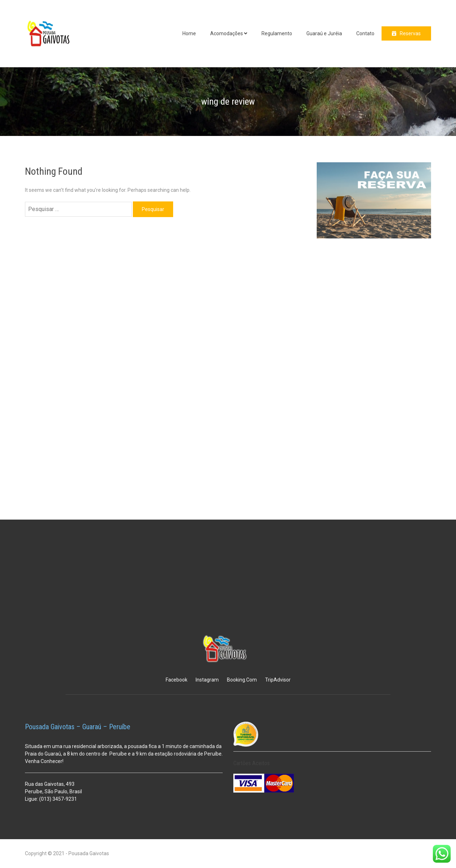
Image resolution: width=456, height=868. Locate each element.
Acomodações (227, 33)
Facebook (177, 680)
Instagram (207, 680)
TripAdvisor (278, 680)
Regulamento (277, 33)
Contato (365, 33)
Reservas (410, 33)
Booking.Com (242, 680)
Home (189, 33)
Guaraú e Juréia (324, 33)
